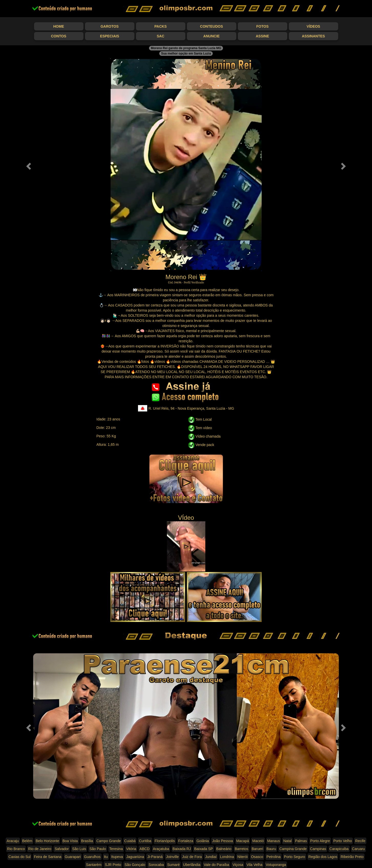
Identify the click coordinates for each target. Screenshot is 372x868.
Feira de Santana (47, 857)
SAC (161, 36)
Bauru (271, 849)
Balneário (224, 849)
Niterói (242, 857)
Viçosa (238, 865)
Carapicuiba (339, 849)
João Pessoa (223, 841)
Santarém (94, 865)
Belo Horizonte (47, 841)
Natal (287, 841)
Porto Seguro (295, 857)
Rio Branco (16, 849)
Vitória (131, 849)
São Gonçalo (135, 865)
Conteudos (211, 26)
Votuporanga (276, 865)
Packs (161, 26)
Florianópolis (165, 841)
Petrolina (274, 857)
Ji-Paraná (155, 857)
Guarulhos (92, 857)
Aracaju (13, 841)
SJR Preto (113, 865)
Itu (106, 857)
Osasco (257, 857)
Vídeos (313, 26)
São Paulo (98, 849)
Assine (262, 36)
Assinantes (313, 36)
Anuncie (211, 36)
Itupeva (117, 857)
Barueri (257, 849)
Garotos (110, 26)
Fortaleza (186, 841)
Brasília (87, 841)
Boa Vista (70, 841)
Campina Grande (293, 849)
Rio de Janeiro (40, 849)
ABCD (145, 849)
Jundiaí (211, 857)
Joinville (172, 857)
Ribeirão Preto (352, 857)
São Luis (79, 849)
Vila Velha (254, 865)
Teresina (116, 849)
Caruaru (359, 849)
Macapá (243, 841)
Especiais (110, 36)
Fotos (262, 26)
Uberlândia (192, 865)
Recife (360, 841)
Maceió (258, 841)
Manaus (274, 841)
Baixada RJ (182, 849)
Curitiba (145, 841)
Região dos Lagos (323, 857)
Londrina (227, 857)
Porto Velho (343, 841)
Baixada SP (203, 849)
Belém (27, 841)
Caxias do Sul (19, 857)
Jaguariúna (135, 857)
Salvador (62, 849)
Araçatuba (161, 849)
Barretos (242, 849)
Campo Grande (109, 841)
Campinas (318, 849)
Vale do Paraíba (216, 865)
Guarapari (73, 857)
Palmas (301, 841)
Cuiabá (130, 841)
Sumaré (173, 865)
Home (59, 26)
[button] (28, 165)
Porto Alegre (320, 841)
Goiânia (203, 841)
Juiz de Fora (192, 857)
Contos (59, 36)
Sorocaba (156, 865)
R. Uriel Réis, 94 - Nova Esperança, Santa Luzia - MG (186, 408)
